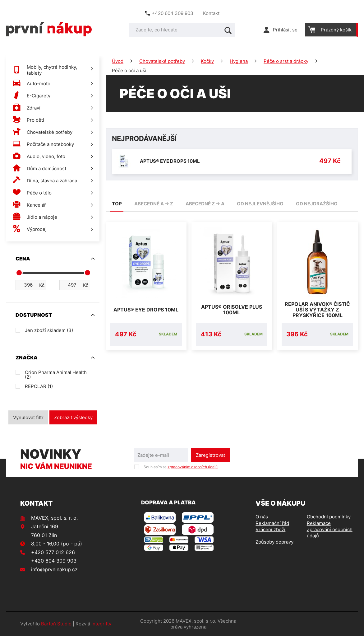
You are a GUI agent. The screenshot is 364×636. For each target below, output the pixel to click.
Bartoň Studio (56, 624)
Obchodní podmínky (329, 517)
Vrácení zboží (270, 529)
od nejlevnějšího (260, 204)
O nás (262, 517)
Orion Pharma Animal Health (56, 375)
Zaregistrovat (210, 455)
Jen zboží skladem (49, 330)
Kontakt (211, 13)
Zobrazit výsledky (73, 417)
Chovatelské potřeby (162, 61)
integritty (101, 624)
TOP (117, 204)
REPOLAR (39, 386)
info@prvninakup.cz (54, 569)
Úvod (118, 61)
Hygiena (239, 61)
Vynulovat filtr (28, 417)
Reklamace (319, 523)
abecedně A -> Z (154, 204)
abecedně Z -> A (205, 204)
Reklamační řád (272, 523)
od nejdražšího (317, 204)
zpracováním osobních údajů (193, 467)
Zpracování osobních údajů (330, 533)
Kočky (207, 61)
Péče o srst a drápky (286, 61)
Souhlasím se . (181, 467)
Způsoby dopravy (274, 542)
